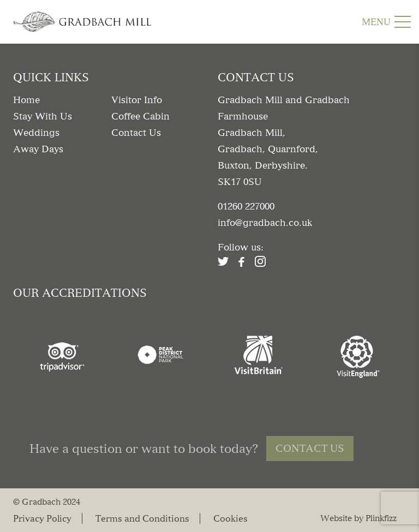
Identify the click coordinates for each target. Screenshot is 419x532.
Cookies (231, 518)
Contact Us (136, 133)
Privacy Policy (42, 518)
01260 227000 (246, 206)
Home (26, 100)
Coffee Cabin (140, 116)
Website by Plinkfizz (358, 518)
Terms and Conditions (142, 518)
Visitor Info (137, 100)
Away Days (38, 149)
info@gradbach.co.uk (265, 223)
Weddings (36, 133)
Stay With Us (43, 116)
